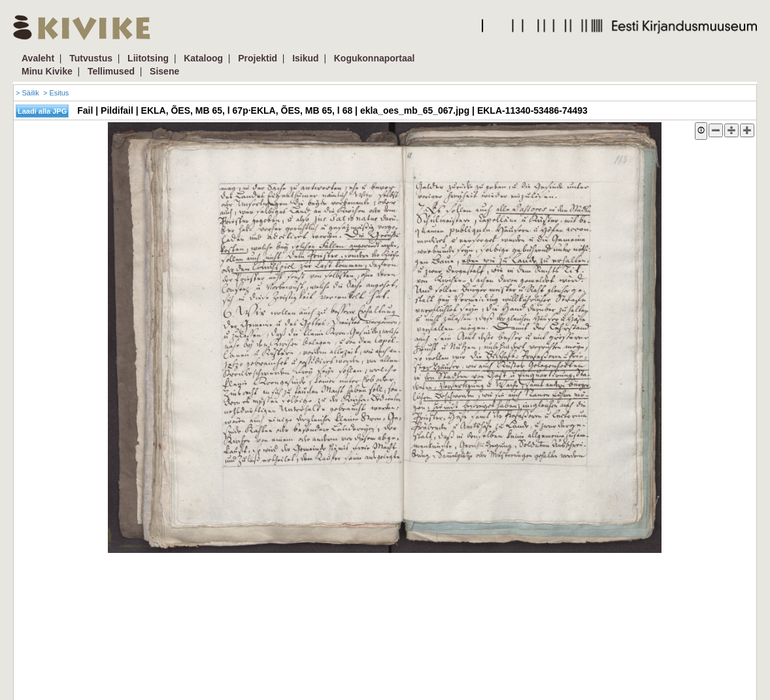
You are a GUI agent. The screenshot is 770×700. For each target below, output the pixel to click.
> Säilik (27, 93)
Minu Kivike (47, 71)
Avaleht (38, 58)
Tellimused (111, 71)
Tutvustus (91, 58)
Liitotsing (148, 58)
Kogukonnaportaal (375, 58)
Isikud (305, 58)
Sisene (164, 71)
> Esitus (56, 93)
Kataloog (203, 58)
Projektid (258, 58)
